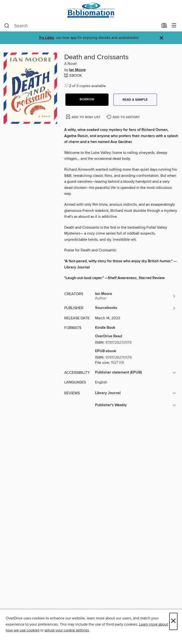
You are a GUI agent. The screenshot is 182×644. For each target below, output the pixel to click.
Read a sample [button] (135, 100)
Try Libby (46, 38)
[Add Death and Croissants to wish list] (84, 117)
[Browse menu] (174, 26)
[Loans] (164, 27)
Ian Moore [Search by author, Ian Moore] (77, 70)
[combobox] (81, 26)
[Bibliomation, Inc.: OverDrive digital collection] (91, 10)
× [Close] (173, 621)
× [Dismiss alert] (162, 38)
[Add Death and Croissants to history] (124, 117)
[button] (87, 100)
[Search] (7, 26)
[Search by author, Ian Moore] (136, 296)
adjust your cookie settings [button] (67, 630)
